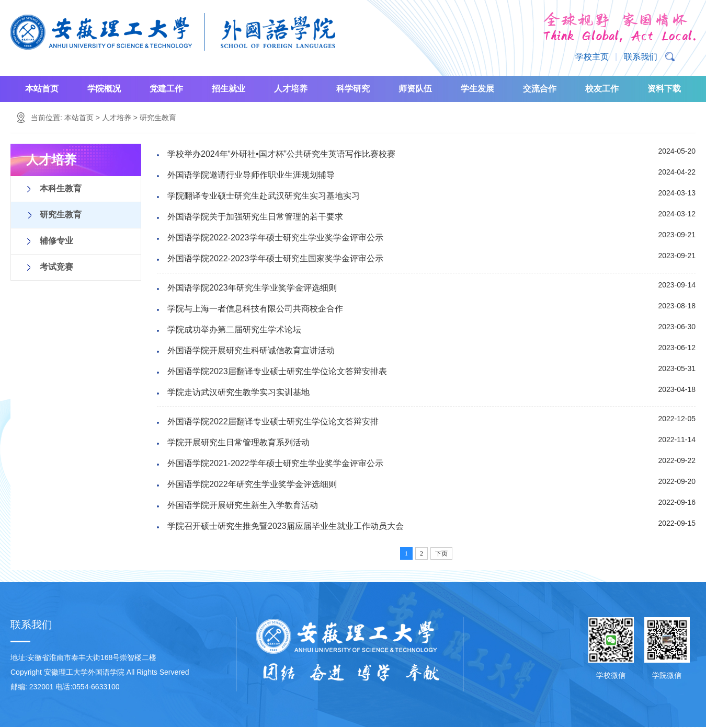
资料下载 (664, 89)
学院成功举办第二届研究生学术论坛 (234, 330)
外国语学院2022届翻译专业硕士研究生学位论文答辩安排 (273, 421)
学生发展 (477, 89)
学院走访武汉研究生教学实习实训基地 (238, 392)
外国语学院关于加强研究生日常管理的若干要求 (255, 217)
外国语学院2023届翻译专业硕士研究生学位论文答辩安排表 (277, 371)
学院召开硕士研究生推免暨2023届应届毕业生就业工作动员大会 (286, 526)
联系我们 (641, 57)
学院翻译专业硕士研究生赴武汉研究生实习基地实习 (264, 196)
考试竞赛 (56, 267)
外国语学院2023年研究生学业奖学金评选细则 (252, 288)
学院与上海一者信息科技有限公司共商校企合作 (255, 309)
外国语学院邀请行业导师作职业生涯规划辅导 (251, 175)
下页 (441, 553)
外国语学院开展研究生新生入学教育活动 (243, 505)
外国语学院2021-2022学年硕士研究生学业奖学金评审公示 (275, 463)
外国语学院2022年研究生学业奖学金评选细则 (252, 484)
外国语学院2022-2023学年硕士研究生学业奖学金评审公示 (275, 238)
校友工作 (602, 89)
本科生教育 (61, 188)
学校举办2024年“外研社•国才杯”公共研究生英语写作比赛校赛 (281, 154)
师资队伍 (415, 89)
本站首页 (42, 89)
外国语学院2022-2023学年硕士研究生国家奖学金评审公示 (275, 258)
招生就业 (229, 89)
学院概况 (104, 89)
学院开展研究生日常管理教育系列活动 (238, 442)
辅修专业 (56, 241)
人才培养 (291, 89)
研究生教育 (158, 118)
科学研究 (353, 89)
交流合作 (540, 89)
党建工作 (166, 89)
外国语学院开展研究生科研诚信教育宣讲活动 (251, 350)
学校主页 (592, 57)
